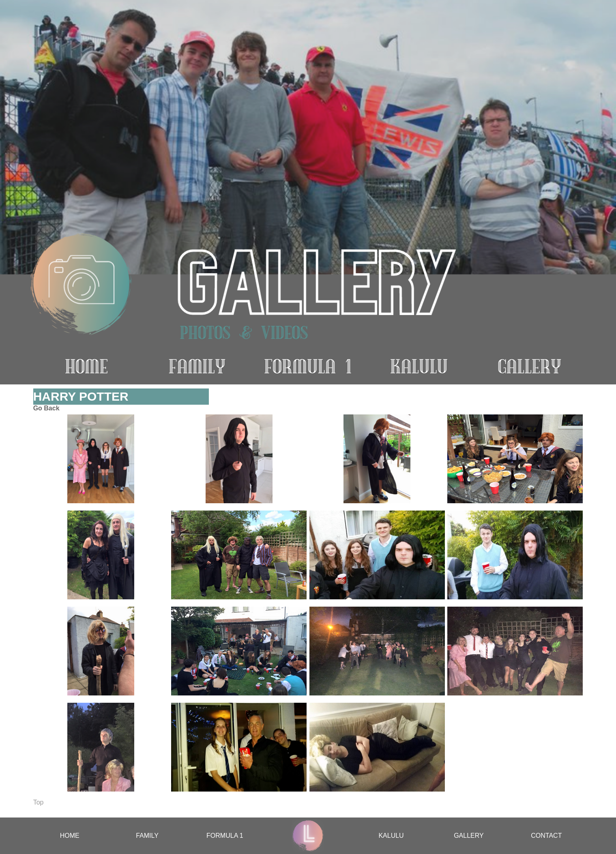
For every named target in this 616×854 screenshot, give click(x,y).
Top (39, 802)
